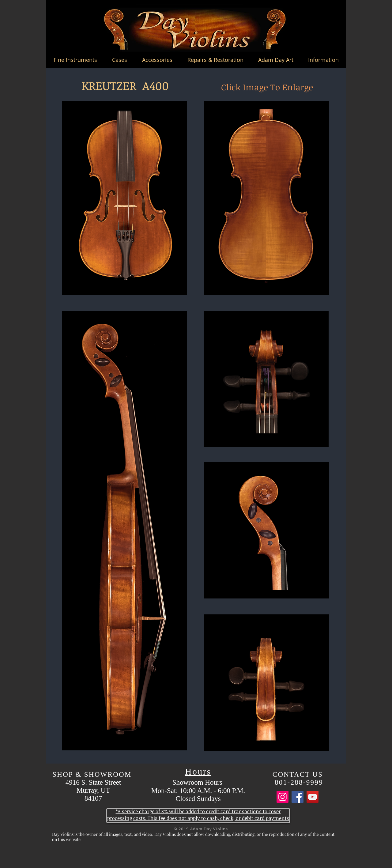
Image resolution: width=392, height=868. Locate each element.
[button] (75, 60)
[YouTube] (313, 797)
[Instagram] (283, 797)
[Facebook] (298, 797)
